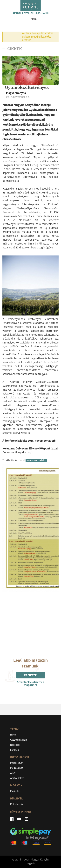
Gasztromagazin (19, 740)
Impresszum (17, 763)
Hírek (13, 735)
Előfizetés (15, 791)
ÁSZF (13, 773)
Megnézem (31, 675)
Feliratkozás (17, 804)
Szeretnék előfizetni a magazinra (30, 684)
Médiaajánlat (17, 768)
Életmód (15, 750)
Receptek (15, 745)
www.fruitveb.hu (36, 461)
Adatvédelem (17, 778)
